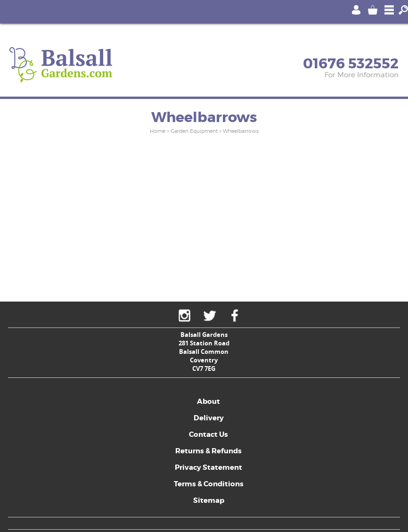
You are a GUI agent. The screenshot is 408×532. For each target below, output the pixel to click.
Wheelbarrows (241, 131)
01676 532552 (351, 64)
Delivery (209, 418)
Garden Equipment (194, 131)
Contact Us (208, 434)
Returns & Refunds (208, 451)
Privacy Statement (208, 467)
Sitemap (209, 500)
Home (158, 131)
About (208, 401)
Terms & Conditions (209, 484)
